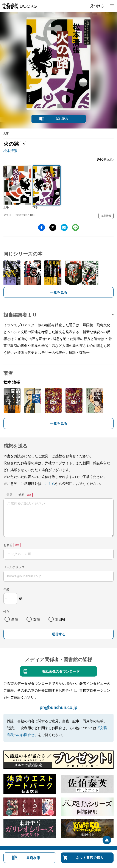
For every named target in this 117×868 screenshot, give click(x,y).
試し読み (62, 119)
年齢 (6, 589)
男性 (15, 619)
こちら (50, 483)
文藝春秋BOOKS (19, 6)
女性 (37, 619)
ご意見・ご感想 (14, 495)
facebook (42, 227)
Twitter (53, 227)
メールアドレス (14, 567)
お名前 (8, 545)
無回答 (60, 619)
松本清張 (10, 151)
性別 (6, 612)
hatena (64, 227)
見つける (97, 6)
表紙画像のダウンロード (61, 671)
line (75, 227)
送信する (59, 634)
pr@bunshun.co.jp (58, 707)
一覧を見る (59, 292)
